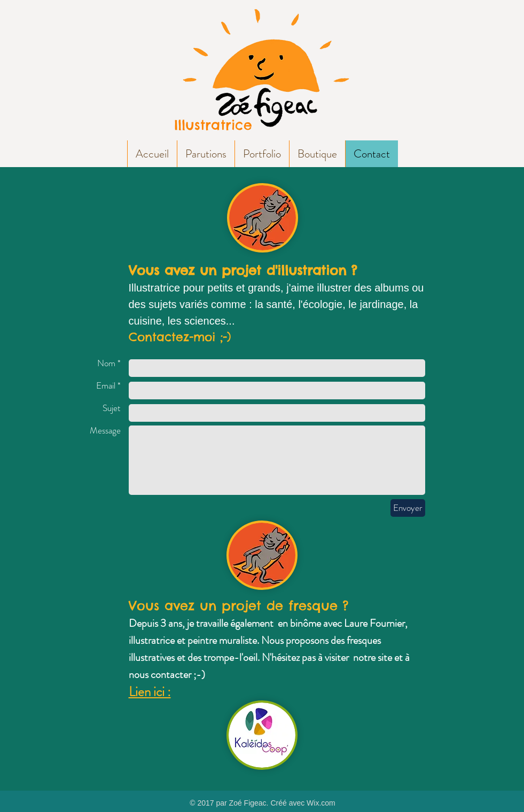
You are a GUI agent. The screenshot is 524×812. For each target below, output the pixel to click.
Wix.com (321, 803)
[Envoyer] (408, 508)
